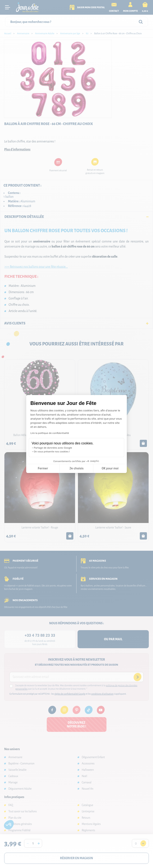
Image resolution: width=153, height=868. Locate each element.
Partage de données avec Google (53, 448)
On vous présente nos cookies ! (52, 452)
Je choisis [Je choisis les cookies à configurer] (76, 468)
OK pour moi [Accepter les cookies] (110, 468)
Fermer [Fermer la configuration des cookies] (43, 468)
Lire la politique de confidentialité (50, 433)
